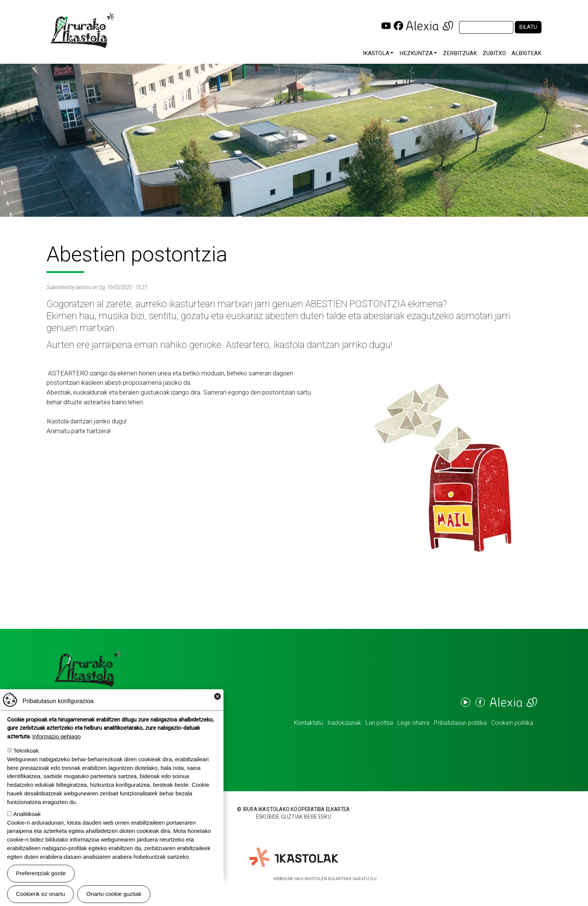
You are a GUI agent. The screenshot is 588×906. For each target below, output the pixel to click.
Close (217, 702)
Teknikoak (26, 756)
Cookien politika (512, 723)
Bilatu (528, 27)
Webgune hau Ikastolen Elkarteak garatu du (325, 879)
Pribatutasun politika (460, 723)
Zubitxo (494, 53)
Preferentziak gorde (41, 878)
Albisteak (526, 53)
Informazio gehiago (56, 742)
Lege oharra (413, 723)
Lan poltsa (379, 723)
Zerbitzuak (460, 53)
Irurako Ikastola (82, 30)
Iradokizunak (344, 723)
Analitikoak (27, 819)
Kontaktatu (308, 723)
